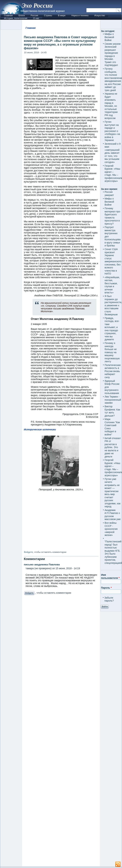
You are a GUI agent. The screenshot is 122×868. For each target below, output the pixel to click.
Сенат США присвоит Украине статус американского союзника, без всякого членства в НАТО (113, 261)
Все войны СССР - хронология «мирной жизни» (111, 529)
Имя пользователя (110, 576)
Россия (34, 15)
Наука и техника (80, 15)
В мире (62, 15)
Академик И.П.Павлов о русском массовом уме (113, 515)
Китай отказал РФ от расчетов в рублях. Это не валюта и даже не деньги (113, 447)
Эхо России (37, 6)
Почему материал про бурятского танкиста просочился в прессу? (112, 216)
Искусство (100, 15)
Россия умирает (109, 194)
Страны (48, 15)
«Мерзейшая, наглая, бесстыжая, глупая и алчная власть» (112, 285)
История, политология (16, 18)
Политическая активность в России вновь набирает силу (113, 371)
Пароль (106, 588)
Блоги (22, 15)
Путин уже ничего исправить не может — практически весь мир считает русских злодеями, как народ (113, 493)
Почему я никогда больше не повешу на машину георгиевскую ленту (112, 352)
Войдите (28, 552)
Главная (8, 15)
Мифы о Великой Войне (109, 37)
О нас (36, 18)
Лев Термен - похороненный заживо (113, 400)
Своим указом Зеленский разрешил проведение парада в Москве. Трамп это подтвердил (113, 55)
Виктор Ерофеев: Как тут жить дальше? (112, 411)
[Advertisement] (61, 732)
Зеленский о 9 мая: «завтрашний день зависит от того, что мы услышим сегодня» (113, 153)
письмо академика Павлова (42, 564)
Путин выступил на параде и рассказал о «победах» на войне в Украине (112, 131)
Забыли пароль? (109, 599)
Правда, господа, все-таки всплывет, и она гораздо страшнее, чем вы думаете (112, 329)
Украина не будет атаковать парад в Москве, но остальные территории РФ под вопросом (111, 106)
